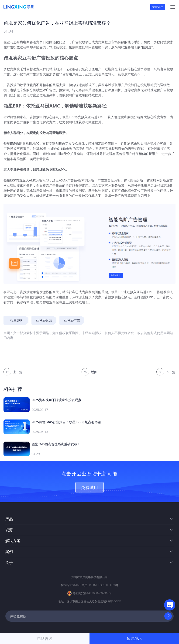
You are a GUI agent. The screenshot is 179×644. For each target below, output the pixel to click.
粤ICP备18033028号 (106, 585)
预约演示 (134, 638)
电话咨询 (45, 638)
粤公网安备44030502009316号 (92, 593)
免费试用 (158, 7)
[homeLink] (19, 7)
